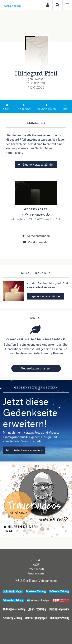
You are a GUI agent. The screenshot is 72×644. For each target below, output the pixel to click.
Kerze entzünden (36, 236)
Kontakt (36, 560)
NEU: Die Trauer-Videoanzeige (36, 581)
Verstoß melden (36, 242)
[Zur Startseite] (17, 5)
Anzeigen (24, 107)
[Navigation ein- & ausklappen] (67, 5)
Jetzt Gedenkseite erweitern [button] (24, 450)
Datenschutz (36, 569)
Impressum (36, 573)
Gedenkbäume (47, 107)
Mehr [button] (65, 107)
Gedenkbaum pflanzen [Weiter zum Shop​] (36, 368)
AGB (36, 565)
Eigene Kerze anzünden (36, 164)
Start (7, 107)
